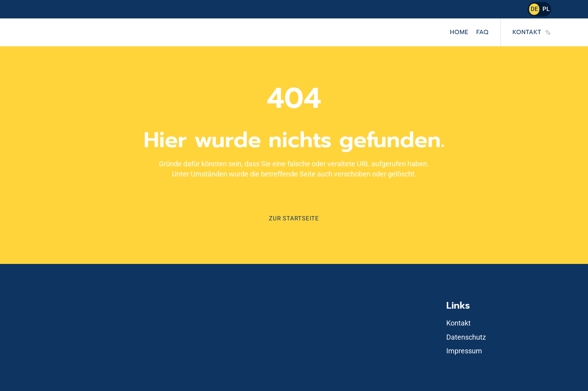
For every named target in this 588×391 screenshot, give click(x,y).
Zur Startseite (294, 218)
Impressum (464, 351)
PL (546, 9)
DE (534, 9)
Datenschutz (466, 337)
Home (459, 32)
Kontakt (527, 32)
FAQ (482, 32)
